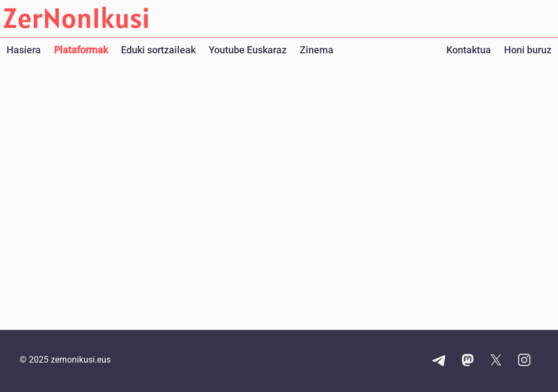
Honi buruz (528, 50)
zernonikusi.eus (81, 360)
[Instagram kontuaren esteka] (524, 361)
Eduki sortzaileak (158, 50)
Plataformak (81, 50)
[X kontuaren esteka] (496, 361)
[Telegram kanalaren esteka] (439, 361)
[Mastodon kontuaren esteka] (468, 361)
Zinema (317, 50)
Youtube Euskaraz (248, 50)
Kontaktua (469, 50)
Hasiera (24, 50)
